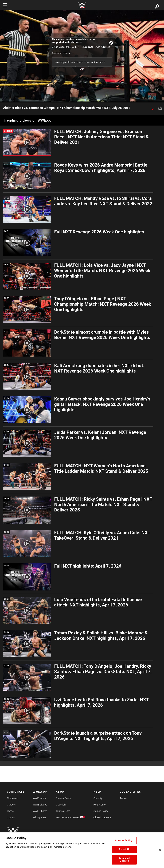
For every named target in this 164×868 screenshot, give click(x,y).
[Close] (160, 850)
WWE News (39, 798)
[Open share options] (160, 108)
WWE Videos (40, 805)
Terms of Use (63, 811)
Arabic (123, 798)
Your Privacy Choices (67, 817)
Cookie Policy (101, 811)
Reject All (124, 849)
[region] (82, 850)
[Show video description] (153, 108)
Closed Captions (102, 817)
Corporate (12, 798)
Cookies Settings (124, 840)
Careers (11, 805)
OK (82, 69)
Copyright (61, 805)
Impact (11, 811)
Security (98, 798)
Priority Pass (40, 817)
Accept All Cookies (124, 860)
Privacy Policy (63, 798)
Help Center (100, 805)
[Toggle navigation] (5, 5)
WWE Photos (40, 811)
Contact (11, 817)
